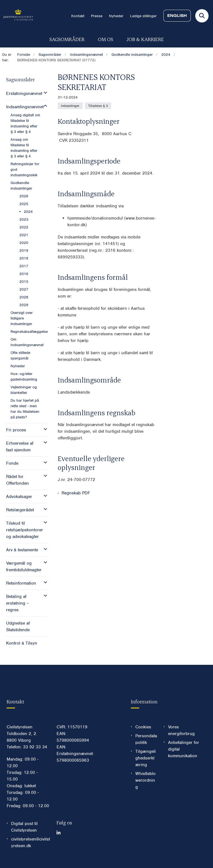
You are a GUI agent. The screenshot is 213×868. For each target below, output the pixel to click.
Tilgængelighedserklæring (146, 758)
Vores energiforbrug (181, 730)
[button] (44, 93)
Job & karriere (145, 39)
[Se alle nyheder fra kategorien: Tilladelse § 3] (98, 106)
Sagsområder (67, 39)
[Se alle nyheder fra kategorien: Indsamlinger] (70, 106)
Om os (106, 39)
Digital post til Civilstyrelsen (24, 827)
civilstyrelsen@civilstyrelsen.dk (31, 842)
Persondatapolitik (146, 739)
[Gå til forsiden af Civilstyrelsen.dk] (17, 16)
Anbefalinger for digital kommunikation (184, 749)
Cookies (143, 727)
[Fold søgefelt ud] (202, 16)
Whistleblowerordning (145, 780)
